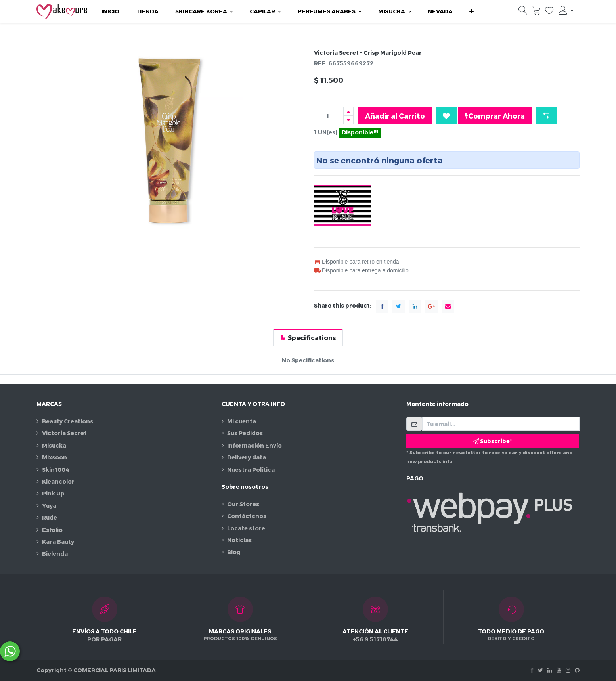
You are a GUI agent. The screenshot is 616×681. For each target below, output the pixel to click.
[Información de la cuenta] (566, 10)
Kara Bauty (58, 542)
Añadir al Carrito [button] (395, 116)
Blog (234, 552)
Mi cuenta (242, 421)
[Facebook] (532, 670)
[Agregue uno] (348, 111)
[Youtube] (559, 670)
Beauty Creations (68, 421)
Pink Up (53, 493)
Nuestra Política (251, 470)
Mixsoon (55, 457)
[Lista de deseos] (549, 12)
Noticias (239, 540)
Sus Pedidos (245, 433)
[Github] (577, 670)
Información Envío (254, 445)
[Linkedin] (550, 670)
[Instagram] (568, 670)
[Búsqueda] (523, 12)
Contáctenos (247, 516)
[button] (472, 11)
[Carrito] (536, 12)
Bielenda (55, 554)
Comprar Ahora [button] (495, 116)
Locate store (246, 528)
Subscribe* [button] (493, 441)
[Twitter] (540, 670)
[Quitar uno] (348, 120)
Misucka (54, 445)
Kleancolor (58, 481)
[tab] (308, 338)
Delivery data (247, 457)
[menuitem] (110, 11)
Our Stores (243, 504)
